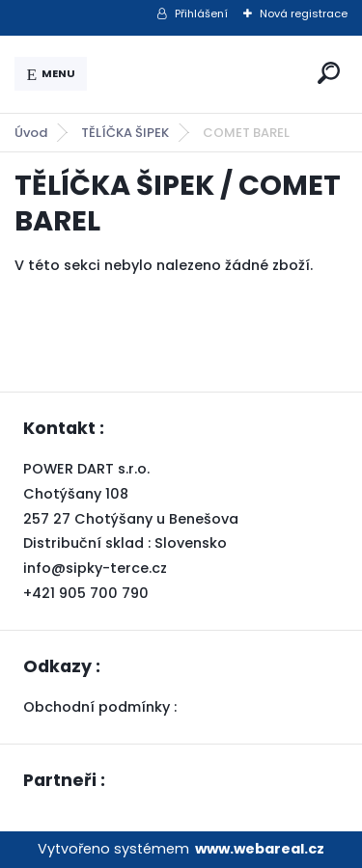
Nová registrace (304, 14)
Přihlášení (201, 14)
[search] (329, 73)
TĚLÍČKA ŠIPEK (125, 133)
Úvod (31, 133)
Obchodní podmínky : (102, 707)
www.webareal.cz (260, 849)
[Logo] (199, 74)
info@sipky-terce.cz (95, 568)
